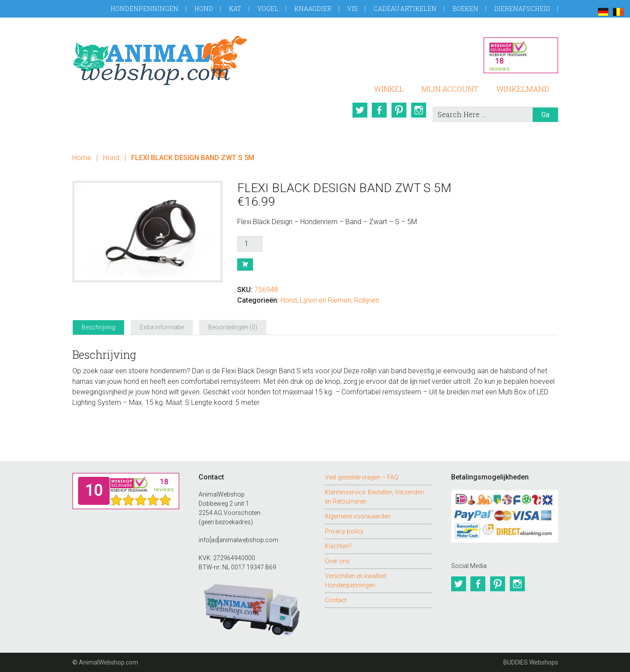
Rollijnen (367, 300)
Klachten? (338, 546)
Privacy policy (344, 531)
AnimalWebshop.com (160, 60)
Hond (204, 9)
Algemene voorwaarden (358, 516)
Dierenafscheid (522, 9)
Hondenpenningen (144, 9)
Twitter (359, 110)
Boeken (465, 9)
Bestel (245, 265)
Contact (336, 600)
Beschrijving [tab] (98, 327)
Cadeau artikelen (405, 9)
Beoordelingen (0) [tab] (233, 327)
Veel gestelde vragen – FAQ (362, 477)
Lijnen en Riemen (326, 300)
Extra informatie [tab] (162, 327)
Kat (235, 9)
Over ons (337, 561)
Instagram (419, 110)
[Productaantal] (250, 244)
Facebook (379, 110)
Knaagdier (313, 9)
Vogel (268, 9)
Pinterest (399, 110)
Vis (352, 9)
